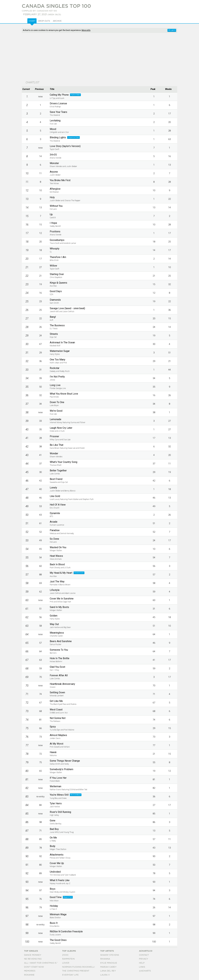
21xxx (65, 955)
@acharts (145, 971)
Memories (30, 971)
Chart (32, 21)
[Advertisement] (99, 57)
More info (86, 30)
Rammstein (68, 959)
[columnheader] (27, 89)
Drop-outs (44, 21)
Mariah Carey (108, 967)
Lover (66, 963)
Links (142, 967)
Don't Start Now (34, 967)
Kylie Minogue (109, 963)
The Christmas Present (76, 971)
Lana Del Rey (108, 971)
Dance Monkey (33, 955)
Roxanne (29, 975)
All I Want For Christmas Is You (43, 963)
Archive (57, 21)
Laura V (105, 975)
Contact (144, 955)
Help (142, 963)
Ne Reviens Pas (33, 959)
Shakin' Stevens (110, 955)
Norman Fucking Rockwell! (78, 967)
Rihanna (105, 959)
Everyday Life (70, 975)
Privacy (143, 959)
